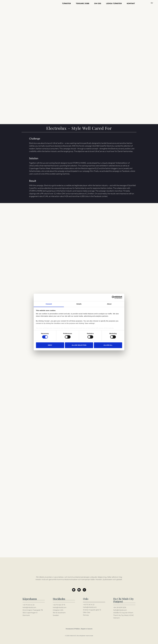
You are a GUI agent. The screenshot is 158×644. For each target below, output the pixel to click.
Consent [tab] (49, 304)
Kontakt (131, 3)
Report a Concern (87, 629)
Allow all (108, 345)
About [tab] (109, 304)
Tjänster (66, 3)
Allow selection (79, 345)
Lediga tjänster (114, 3)
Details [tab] (79, 304)
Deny (50, 345)
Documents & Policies (73, 629)
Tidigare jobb (83, 3)
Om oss (98, 3)
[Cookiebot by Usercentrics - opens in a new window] (113, 297)
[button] (152, 3)
